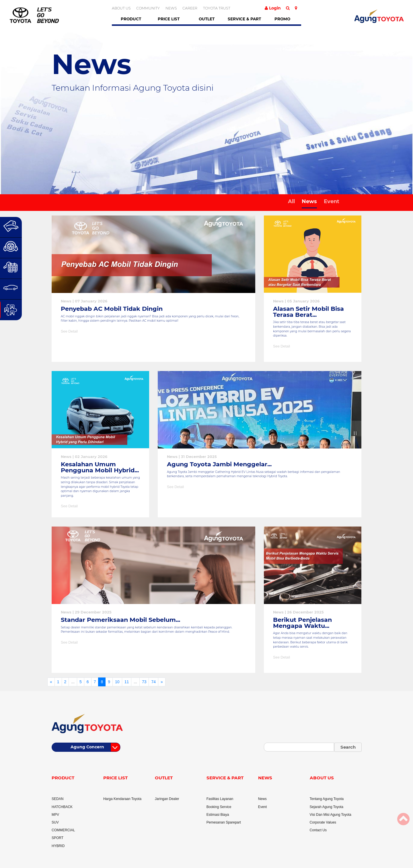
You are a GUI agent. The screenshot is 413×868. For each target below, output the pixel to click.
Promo (282, 19)
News (309, 202)
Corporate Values (323, 822)
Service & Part (244, 19)
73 (144, 682)
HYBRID (58, 846)
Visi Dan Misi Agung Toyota (331, 815)
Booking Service (219, 807)
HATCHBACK (62, 807)
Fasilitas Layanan (220, 799)
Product (131, 19)
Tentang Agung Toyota (327, 799)
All (291, 202)
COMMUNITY (148, 8)
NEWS (171, 8)
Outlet (207, 19)
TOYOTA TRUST (217, 8)
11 (127, 682)
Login (273, 8)
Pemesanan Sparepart (224, 822)
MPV (55, 815)
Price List (169, 19)
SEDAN (58, 799)
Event (332, 202)
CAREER (190, 8)
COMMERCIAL (63, 830)
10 (117, 682)
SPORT (58, 838)
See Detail (69, 331)
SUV (55, 822)
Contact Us (318, 830)
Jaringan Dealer (167, 799)
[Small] (299, 747)
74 (153, 682)
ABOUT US (121, 8)
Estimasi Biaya (218, 815)
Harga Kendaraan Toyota (122, 799)
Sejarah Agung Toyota (327, 807)
